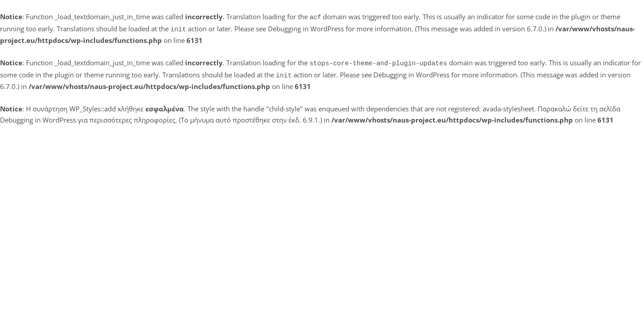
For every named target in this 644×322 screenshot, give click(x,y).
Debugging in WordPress (306, 28)
